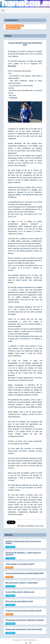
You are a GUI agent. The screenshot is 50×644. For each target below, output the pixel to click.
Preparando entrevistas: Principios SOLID (24, 629)
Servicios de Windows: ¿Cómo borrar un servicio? (23, 554)
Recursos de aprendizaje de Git (19, 601)
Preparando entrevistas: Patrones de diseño (25, 620)
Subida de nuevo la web (15, 26)
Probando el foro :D (13, 28)
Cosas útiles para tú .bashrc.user (20, 592)
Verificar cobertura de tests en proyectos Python (23, 542)
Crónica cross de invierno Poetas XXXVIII (23, 611)
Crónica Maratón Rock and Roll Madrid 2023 (25, 44)
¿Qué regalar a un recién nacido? (20, 564)
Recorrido (12, 66)
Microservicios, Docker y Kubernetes (22, 583)
